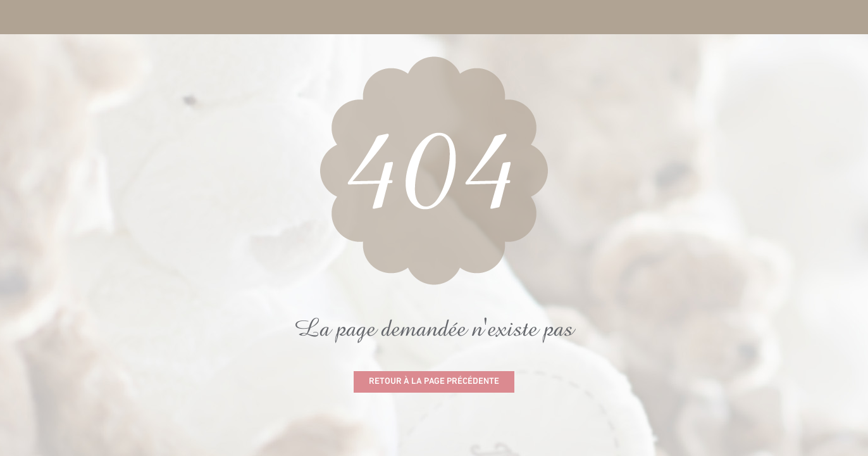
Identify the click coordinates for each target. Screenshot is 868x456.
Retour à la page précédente (434, 382)
